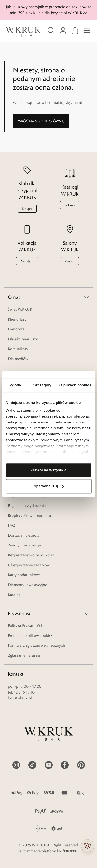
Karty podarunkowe (24, 575)
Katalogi (15, 595)
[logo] (23, 32)
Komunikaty (18, 349)
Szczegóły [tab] (42, 385)
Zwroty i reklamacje (24, 545)
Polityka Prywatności (25, 626)
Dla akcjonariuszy (23, 339)
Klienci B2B (17, 319)
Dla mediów (18, 359)
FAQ (11, 525)
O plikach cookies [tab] (75, 385)
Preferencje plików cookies (30, 635)
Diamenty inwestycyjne (28, 585)
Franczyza (16, 329)
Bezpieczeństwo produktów (31, 555)
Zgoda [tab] (16, 385)
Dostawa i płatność (24, 535)
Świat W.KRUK (20, 309)
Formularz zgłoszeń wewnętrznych (37, 645)
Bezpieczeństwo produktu (29, 515)
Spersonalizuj (49, 486)
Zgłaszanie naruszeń (25, 655)
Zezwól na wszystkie (49, 470)
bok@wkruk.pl (20, 698)
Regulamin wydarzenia (27, 506)
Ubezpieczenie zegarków (29, 565)
